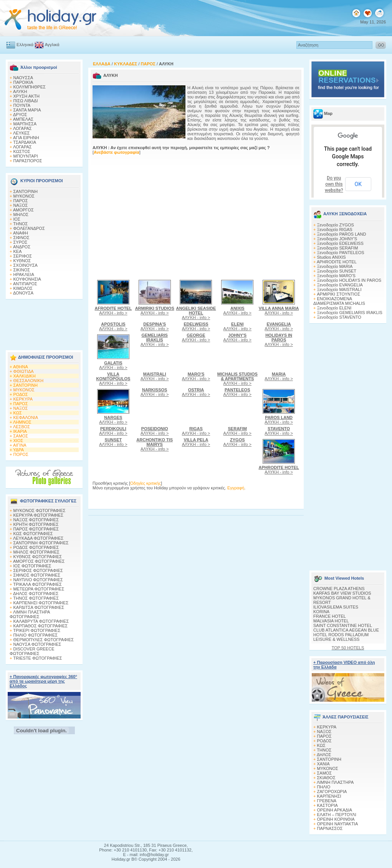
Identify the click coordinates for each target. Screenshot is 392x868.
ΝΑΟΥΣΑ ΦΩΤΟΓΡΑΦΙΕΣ (37, 644)
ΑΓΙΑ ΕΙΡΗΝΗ (26, 138)
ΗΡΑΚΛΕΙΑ (24, 274)
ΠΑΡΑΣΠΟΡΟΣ (28, 161)
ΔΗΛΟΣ (324, 755)
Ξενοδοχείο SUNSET (337, 271)
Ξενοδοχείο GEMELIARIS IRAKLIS (350, 313)
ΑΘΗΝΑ (21, 367)
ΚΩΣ (18, 413)
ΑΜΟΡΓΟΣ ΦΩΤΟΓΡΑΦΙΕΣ (39, 561)
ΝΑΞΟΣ (21, 205)
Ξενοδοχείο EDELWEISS (340, 243)
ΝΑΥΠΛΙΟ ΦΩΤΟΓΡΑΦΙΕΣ (38, 580)
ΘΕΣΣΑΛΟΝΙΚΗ (29, 381)
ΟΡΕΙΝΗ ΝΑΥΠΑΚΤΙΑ (338, 824)
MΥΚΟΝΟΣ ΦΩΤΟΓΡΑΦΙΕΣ (40, 510)
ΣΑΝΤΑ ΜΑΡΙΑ (27, 110)
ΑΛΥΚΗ (20, 91)
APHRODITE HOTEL (337, 262)
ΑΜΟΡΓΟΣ (23, 210)
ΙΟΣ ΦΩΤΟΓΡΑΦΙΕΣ (32, 566)
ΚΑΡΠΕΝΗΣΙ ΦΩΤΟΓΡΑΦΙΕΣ (41, 603)
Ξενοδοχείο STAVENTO (339, 317)
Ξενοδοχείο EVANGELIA (340, 285)
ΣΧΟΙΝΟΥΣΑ (26, 265)
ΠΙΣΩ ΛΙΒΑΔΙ (26, 101)
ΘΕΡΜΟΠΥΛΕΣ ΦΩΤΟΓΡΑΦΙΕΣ (44, 640)
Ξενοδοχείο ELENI (334, 308)
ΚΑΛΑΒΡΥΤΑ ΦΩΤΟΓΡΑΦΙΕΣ (41, 621)
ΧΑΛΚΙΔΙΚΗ (25, 376)
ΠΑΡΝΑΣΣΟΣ (330, 828)
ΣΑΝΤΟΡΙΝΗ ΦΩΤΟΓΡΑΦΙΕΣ (41, 543)
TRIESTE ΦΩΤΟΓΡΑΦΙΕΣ (38, 658)
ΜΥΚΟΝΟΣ (24, 196)
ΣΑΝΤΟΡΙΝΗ (26, 191)
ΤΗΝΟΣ (20, 224)
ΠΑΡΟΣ (21, 201)
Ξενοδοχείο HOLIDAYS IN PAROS (349, 280)
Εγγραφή (236, 488)
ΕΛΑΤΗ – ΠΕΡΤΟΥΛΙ (337, 815)
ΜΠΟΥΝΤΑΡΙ (26, 156)
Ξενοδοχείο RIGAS (335, 229)
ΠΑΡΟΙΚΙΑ (23, 82)
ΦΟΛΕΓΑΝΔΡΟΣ (29, 228)
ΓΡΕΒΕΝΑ (327, 801)
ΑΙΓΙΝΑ (20, 445)
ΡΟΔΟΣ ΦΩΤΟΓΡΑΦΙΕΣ (36, 547)
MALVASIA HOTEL (331, 621)
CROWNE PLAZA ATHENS (339, 589)
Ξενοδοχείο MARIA (335, 266)
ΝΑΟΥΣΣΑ (23, 78)
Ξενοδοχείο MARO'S (336, 276)
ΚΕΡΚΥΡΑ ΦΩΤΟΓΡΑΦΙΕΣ (39, 515)
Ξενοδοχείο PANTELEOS (341, 253)
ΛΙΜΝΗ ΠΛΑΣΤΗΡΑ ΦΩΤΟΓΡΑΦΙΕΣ (30, 614)
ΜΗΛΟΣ (21, 215)
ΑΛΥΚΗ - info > (113, 311)
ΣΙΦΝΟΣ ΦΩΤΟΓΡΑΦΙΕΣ (37, 575)
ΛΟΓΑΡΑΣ (22, 128)
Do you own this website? (334, 184)
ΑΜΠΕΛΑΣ (23, 119)
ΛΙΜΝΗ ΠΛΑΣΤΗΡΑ (335, 782)
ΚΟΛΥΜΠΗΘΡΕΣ (30, 87)
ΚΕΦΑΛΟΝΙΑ (26, 417)
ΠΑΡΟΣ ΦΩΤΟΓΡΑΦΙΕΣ (36, 529)
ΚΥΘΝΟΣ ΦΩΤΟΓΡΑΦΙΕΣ (38, 557)
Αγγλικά (52, 45)
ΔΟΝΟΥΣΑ (23, 293)
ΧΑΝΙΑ (323, 764)
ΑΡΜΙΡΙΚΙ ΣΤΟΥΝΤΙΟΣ (339, 294)
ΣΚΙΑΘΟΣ (326, 778)
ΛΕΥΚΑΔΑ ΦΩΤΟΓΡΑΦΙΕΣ (38, 538)
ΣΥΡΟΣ (21, 242)
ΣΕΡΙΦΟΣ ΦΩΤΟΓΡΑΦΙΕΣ (38, 570)
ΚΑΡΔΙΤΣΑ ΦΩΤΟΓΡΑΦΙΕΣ (39, 607)
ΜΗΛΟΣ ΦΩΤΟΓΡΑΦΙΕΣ (36, 552)
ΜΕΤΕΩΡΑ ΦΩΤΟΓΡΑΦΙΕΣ (39, 589)
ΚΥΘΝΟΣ (22, 261)
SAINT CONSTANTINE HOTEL (343, 625)
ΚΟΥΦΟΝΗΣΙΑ (27, 279)
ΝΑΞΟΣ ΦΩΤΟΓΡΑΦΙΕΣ (36, 520)
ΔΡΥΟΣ (20, 115)
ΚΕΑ (18, 251)
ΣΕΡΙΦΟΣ (23, 256)
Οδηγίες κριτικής (146, 483)
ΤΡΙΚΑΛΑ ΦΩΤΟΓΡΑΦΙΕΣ (37, 584)
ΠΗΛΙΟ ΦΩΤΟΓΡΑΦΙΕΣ (36, 635)
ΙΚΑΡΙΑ (20, 431)
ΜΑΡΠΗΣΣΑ (25, 124)
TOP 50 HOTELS (348, 648)
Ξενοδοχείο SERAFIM (338, 248)
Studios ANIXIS (332, 257)
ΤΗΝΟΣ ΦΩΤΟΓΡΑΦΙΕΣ (36, 598)
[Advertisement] (44, 323)
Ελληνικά (25, 45)
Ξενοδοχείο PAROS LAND (342, 234)
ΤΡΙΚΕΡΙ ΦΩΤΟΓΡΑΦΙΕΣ (37, 630)
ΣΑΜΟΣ (21, 436)
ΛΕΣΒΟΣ (22, 427)
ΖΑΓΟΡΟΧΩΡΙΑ (332, 792)
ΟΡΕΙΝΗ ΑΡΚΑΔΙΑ (335, 810)
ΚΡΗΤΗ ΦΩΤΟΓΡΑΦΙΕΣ (36, 524)
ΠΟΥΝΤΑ (22, 105)
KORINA (321, 612)
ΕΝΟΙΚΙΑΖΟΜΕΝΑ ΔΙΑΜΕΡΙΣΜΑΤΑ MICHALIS (339, 301)
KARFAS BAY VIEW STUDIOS (342, 593)
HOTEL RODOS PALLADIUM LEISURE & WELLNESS (341, 637)
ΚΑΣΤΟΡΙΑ (327, 805)
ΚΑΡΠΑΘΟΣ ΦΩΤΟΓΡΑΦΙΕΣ (41, 626)
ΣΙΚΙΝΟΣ (22, 270)
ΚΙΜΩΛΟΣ (23, 288)
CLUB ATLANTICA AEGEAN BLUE (346, 630)
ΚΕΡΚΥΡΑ (23, 399)
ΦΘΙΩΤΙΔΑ (24, 371)
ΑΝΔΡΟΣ (22, 247)
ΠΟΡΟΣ (21, 454)
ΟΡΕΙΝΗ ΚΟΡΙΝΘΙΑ (336, 819)
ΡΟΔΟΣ (21, 394)
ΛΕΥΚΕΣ (22, 133)
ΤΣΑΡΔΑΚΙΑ (25, 142)
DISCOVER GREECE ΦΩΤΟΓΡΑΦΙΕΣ (32, 651)
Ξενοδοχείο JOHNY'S (337, 239)
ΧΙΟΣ (18, 441)
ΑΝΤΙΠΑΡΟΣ (25, 284)
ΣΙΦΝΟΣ (22, 238)
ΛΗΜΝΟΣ (22, 422)
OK (358, 184)
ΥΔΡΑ (18, 450)
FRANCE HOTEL (330, 616)
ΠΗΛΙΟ (324, 787)
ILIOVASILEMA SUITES (336, 607)
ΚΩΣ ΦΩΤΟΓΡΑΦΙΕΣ (33, 534)
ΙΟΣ (17, 219)
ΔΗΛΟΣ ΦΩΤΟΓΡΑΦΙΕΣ (36, 594)
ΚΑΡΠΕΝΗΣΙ (329, 796)
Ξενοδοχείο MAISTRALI (339, 289)
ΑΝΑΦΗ (21, 233)
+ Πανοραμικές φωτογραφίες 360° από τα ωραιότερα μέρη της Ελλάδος (43, 681)
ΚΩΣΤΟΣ (22, 151)
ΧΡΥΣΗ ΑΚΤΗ (27, 96)
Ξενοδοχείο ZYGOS (336, 225)
